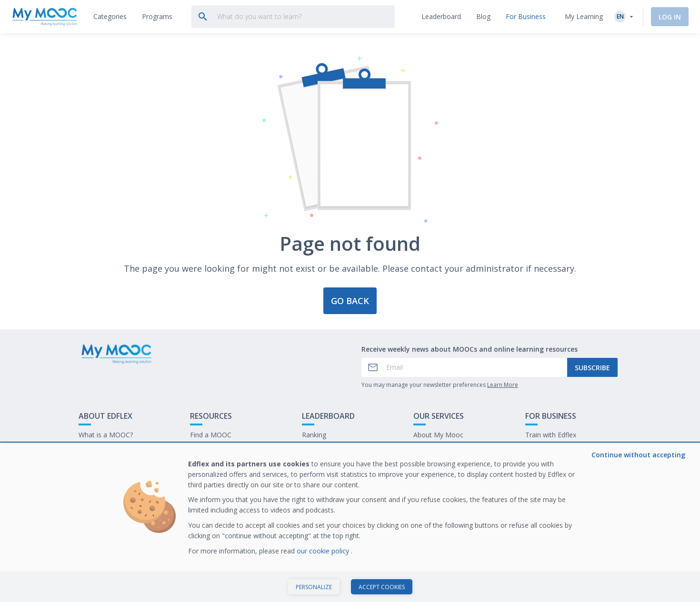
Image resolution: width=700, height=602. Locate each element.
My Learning (584, 16)
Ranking (314, 435)
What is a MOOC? (106, 435)
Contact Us (96, 449)
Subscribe (592, 368)
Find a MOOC (211, 435)
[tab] (110, 17)
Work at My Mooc (553, 464)
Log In (670, 17)
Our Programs (212, 449)
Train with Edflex (551, 435)
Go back (350, 301)
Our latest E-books (554, 449)
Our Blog (204, 464)
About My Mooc (438, 435)
